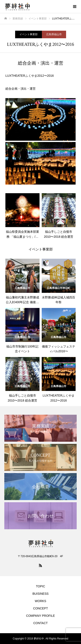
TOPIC (40, 586)
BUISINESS (40, 594)
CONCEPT (40, 608)
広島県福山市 (54, 34)
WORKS (40, 601)
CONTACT (40, 623)
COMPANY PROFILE (40, 616)
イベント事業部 (29, 34)
